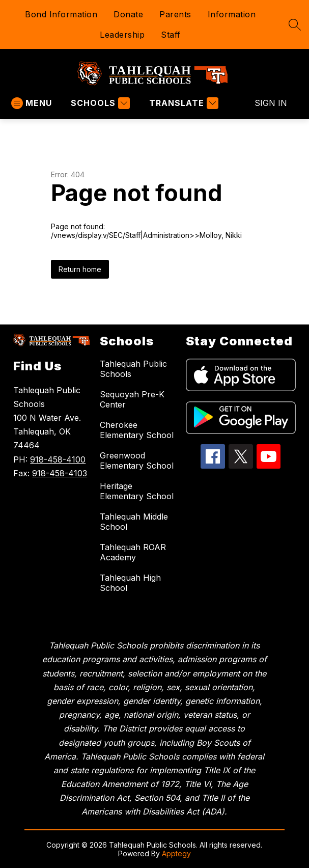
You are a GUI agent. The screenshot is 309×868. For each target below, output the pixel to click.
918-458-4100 (58, 459)
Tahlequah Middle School (134, 522)
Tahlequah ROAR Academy (133, 552)
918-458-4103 (60, 473)
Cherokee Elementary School (137, 430)
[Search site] (295, 24)
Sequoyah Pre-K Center (132, 399)
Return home (80, 269)
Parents (175, 14)
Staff (171, 35)
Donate (128, 14)
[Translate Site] (182, 103)
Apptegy (176, 853)
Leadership (122, 35)
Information (232, 14)
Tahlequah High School (130, 583)
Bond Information (61, 14)
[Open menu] (32, 103)
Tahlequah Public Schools (133, 369)
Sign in (271, 103)
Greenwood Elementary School (137, 460)
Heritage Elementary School (137, 491)
